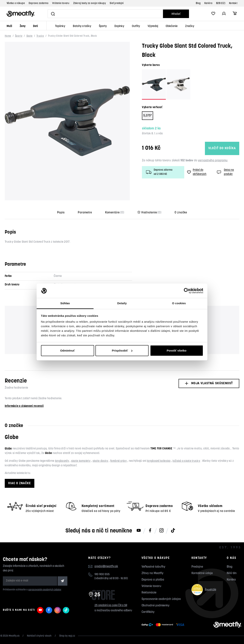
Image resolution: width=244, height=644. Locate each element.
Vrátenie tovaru (61, 3)
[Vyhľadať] (105, 14)
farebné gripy (118, 461)
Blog (198, 3)
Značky (190, 26)
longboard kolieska (159, 461)
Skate (30, 36)
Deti (35, 26)
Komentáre (115, 213)
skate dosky (100, 461)
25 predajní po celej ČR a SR (111, 606)
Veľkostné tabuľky (153, 567)
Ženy (23, 26)
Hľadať (176, 14)
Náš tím (232, 573)
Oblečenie (172, 26)
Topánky (60, 26)
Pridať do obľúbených (197, 172)
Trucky (40, 36)
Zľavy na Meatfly (152, 573)
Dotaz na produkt (225, 172)
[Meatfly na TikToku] (173, 531)
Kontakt (233, 3)
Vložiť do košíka (210, 148)
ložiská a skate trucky (186, 461)
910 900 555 (102, 575)
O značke (181, 213)
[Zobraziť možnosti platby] (164, 625)
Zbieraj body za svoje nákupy (90, 3)
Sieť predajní (117, 3)
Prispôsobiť (122, 351)
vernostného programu (213, 160)
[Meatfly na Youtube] (139, 531)
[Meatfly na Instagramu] (161, 531)
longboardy (62, 461)
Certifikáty (148, 612)
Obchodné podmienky (155, 606)
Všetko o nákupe (16, 3)
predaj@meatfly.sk (106, 566)
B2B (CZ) (221, 3)
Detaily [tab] (122, 303)
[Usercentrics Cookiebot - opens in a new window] (187, 291)
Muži (9, 26)
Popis (61, 213)
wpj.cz (72, 636)
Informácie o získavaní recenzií (24, 406)
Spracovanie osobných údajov (161, 599)
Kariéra (208, 3)
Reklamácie (149, 593)
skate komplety (81, 461)
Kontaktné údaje (202, 573)
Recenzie (204, 590)
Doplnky (119, 26)
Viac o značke (20, 483)
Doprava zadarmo (39, 3)
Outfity (136, 26)
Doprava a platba (153, 580)
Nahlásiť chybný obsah (39, 636)
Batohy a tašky (82, 26)
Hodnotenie (149, 213)
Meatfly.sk (14, 636)
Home (8, 36)
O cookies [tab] (179, 303)
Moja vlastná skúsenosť (209, 383)
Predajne (197, 567)
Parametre (85, 213)
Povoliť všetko (177, 351)
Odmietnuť (67, 351)
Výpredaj (153, 26)
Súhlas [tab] (65, 303)
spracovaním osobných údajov (45, 590)
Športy (103, 26)
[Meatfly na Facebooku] (150, 531)
